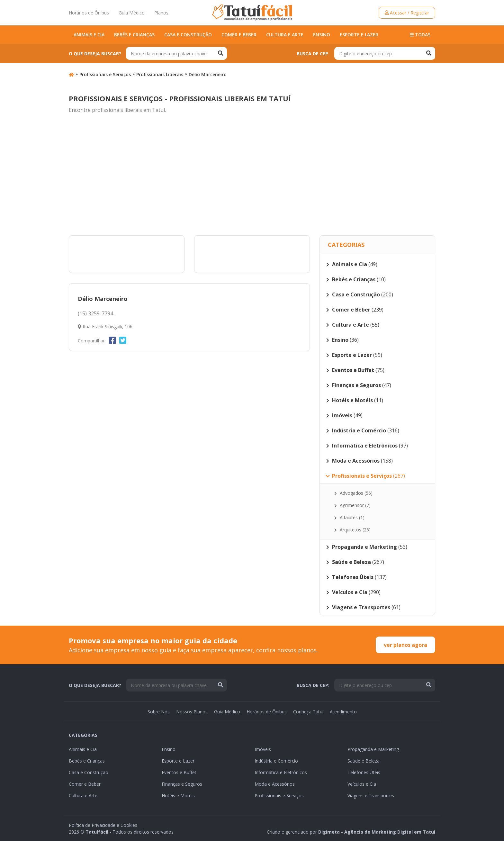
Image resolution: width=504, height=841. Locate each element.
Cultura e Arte (285, 35)
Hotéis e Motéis (178, 796)
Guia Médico (132, 13)
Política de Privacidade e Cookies (103, 825)
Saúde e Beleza (364, 761)
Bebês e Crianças (134, 35)
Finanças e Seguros (182, 784)
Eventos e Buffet (179, 772)
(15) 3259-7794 (95, 313)
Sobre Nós (159, 712)
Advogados (353, 493)
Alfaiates (349, 517)
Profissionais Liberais (160, 74)
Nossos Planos (192, 712)
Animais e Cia (89, 35)
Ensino (322, 35)
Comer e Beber (239, 35)
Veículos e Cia (362, 784)
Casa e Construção (188, 35)
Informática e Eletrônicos (281, 772)
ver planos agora (405, 645)
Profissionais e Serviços (105, 74)
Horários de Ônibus (89, 13)
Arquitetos (352, 530)
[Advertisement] (252, 175)
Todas (420, 35)
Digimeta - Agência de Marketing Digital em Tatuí (377, 832)
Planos (161, 13)
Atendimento (343, 712)
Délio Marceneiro (208, 74)
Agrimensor (352, 505)
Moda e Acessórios (275, 784)
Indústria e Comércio (276, 761)
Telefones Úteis (364, 772)
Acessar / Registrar (407, 13)
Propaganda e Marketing (373, 749)
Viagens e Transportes (371, 796)
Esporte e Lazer (359, 35)
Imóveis (263, 749)
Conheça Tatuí (308, 712)
